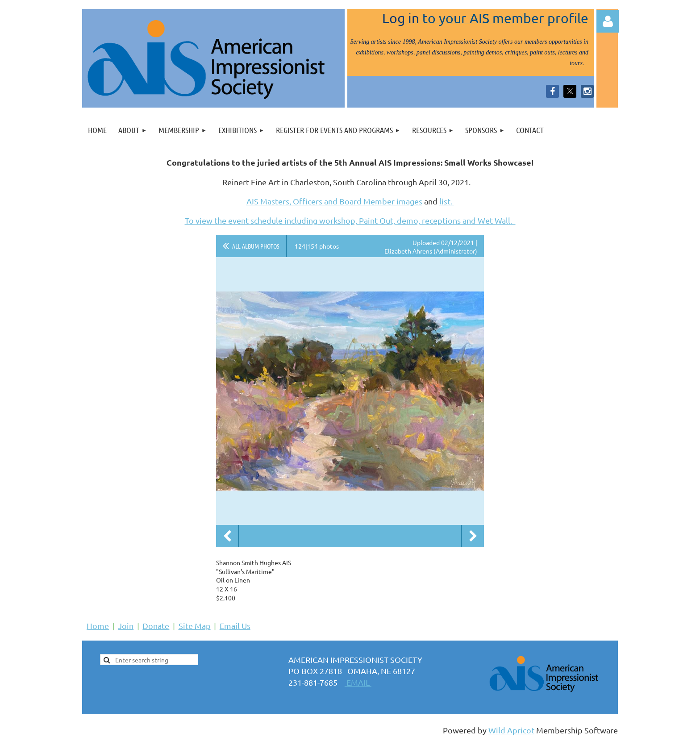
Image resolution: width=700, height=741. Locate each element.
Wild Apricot (511, 730)
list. (447, 201)
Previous (227, 536)
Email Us (235, 626)
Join (126, 626)
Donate (156, 626)
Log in (608, 21)
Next (473, 536)
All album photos (256, 246)
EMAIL (358, 682)
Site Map (195, 626)
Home (98, 626)
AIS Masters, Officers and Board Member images (334, 201)
